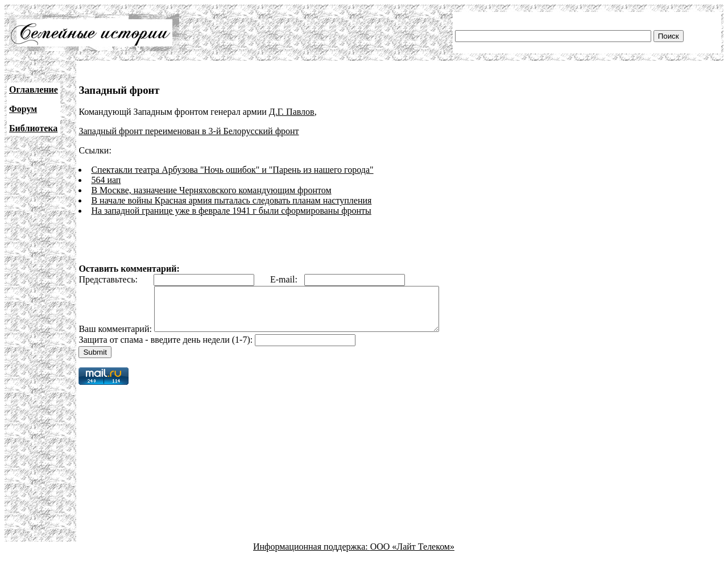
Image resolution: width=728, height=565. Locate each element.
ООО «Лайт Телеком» (412, 555)
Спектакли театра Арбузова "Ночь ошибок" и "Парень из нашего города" (232, 170)
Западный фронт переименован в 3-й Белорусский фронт (189, 131)
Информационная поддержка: (312, 555)
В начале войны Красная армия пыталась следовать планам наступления (231, 200)
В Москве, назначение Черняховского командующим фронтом (211, 190)
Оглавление (34, 90)
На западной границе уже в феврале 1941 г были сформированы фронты (231, 211)
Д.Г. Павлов (292, 112)
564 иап (106, 180)
